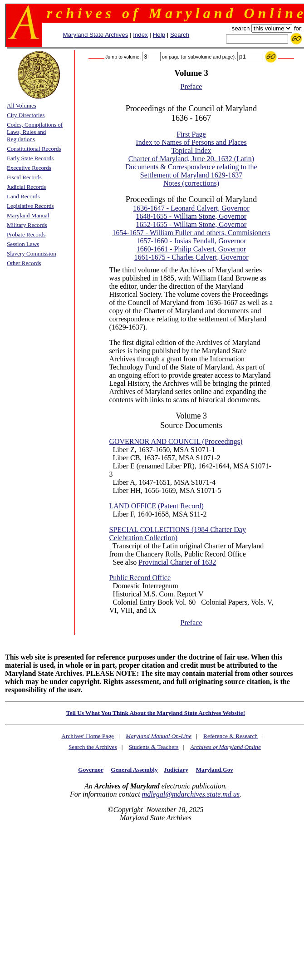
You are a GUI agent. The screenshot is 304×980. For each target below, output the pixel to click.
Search (180, 35)
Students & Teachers (154, 747)
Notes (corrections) (191, 183)
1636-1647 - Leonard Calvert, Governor (191, 208)
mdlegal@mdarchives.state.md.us (191, 794)
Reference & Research (230, 736)
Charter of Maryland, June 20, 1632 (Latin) (191, 159)
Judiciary (176, 770)
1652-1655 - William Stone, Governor (191, 224)
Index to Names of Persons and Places (191, 142)
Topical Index (191, 150)
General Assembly (134, 770)
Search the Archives (93, 747)
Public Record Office (140, 578)
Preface (191, 86)
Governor (91, 770)
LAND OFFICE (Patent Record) (156, 506)
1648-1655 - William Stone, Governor (191, 216)
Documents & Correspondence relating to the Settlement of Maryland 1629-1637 (191, 171)
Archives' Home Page (88, 736)
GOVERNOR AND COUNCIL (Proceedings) (176, 441)
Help (159, 35)
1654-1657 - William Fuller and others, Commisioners (191, 233)
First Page (191, 134)
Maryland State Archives (96, 35)
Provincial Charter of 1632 (177, 562)
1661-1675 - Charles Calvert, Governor (191, 257)
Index (140, 35)
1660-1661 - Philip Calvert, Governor (191, 249)
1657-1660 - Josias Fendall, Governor (191, 241)
